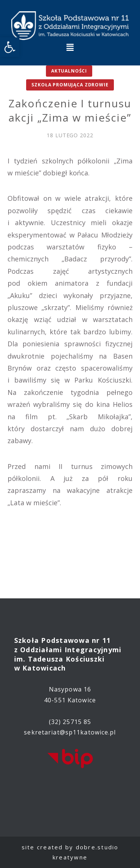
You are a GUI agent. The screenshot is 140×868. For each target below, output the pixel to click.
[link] (10, 47)
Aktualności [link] (69, 71)
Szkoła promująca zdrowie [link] (70, 85)
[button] (70, 47)
